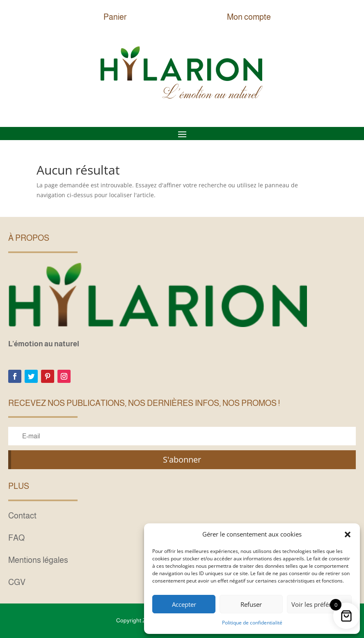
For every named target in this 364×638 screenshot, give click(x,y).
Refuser (251, 604)
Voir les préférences (319, 604)
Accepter (184, 604)
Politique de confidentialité (252, 623)
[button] (348, 534)
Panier (115, 17)
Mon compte (249, 17)
